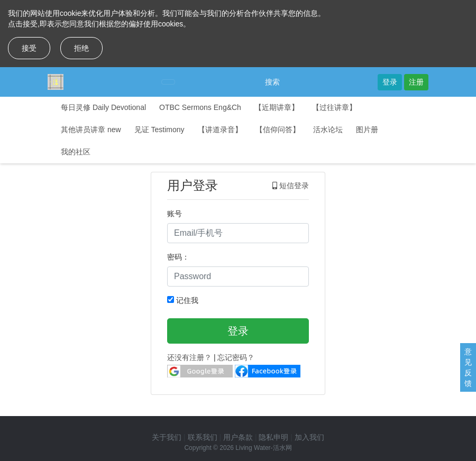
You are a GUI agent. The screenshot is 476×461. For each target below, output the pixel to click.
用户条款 (238, 437)
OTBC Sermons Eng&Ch (200, 107)
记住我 (183, 300)
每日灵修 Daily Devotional (103, 107)
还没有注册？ (189, 357)
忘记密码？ (236, 357)
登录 (390, 82)
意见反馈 (468, 367)
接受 (29, 48)
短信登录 (291, 186)
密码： (178, 257)
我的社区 (76, 152)
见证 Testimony (159, 130)
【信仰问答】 (278, 130)
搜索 (272, 82)
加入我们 (309, 437)
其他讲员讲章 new (91, 130)
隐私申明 (273, 437)
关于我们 (167, 437)
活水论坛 (328, 130)
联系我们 (203, 437)
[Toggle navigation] (168, 82)
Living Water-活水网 (263, 448)
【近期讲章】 (277, 107)
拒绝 (81, 48)
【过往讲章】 (334, 107)
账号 (175, 214)
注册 (416, 82)
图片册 (367, 130)
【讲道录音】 (220, 130)
